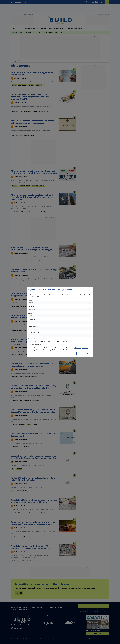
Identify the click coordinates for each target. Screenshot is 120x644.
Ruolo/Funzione (33, 326)
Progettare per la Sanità (61, 341)
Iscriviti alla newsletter (84, 354)
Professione (32, 320)
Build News (33, 341)
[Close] (91, 290)
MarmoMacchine (45, 341)
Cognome (31, 307)
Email (30, 313)
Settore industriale (34, 333)
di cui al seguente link (82, 348)
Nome (30, 300)
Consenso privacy (35, 345)
